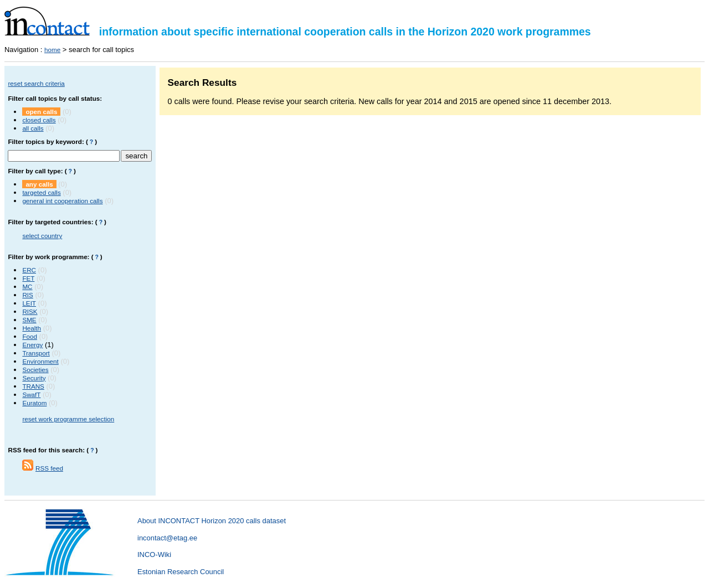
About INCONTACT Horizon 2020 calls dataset (212, 521)
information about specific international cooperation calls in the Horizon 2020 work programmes (298, 32)
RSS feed (49, 468)
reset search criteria (36, 83)
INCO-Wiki (154, 555)
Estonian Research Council (181, 572)
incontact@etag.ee (167, 538)
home (52, 50)
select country (42, 236)
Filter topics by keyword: (46, 141)
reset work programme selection (68, 419)
